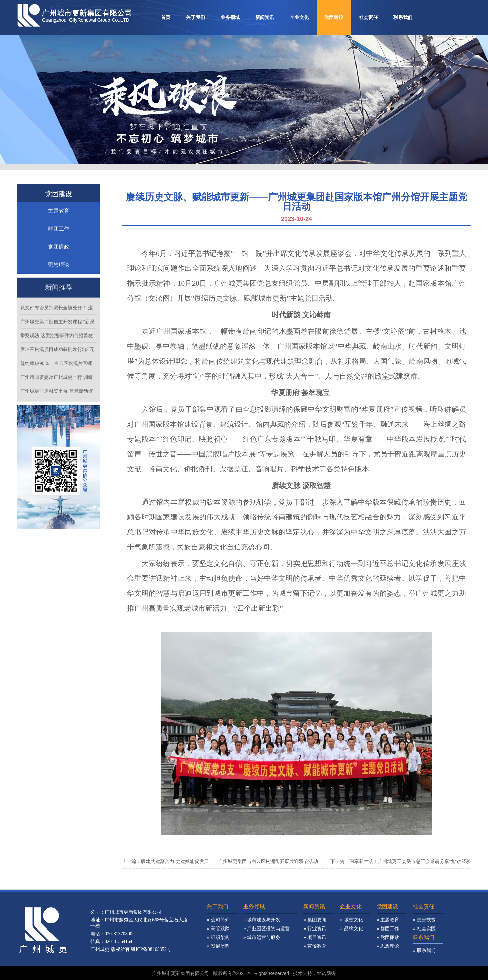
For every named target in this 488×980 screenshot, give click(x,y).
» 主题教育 (388, 932)
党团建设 (334, 17)
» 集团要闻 (315, 932)
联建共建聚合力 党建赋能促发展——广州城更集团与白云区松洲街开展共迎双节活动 (229, 861)
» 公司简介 (218, 932)
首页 (166, 17)
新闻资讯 (265, 17)
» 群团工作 (388, 941)
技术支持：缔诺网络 (314, 973)
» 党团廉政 (388, 950)
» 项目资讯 (315, 950)
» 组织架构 (218, 950)
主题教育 (59, 223)
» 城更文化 (351, 932)
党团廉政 (59, 259)
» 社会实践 (424, 941)
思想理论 (59, 277)
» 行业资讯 (315, 941)
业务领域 (230, 17)
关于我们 (196, 17)
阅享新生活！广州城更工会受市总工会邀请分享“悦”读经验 (410, 861)
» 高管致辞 (218, 941)
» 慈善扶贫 (424, 932)
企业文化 (299, 17)
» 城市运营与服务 (262, 950)
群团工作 (59, 241)
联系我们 (403, 17)
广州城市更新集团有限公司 (181, 973)
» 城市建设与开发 (262, 932)
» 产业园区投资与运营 (267, 941)
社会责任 (368, 17)
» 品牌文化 (351, 941)
